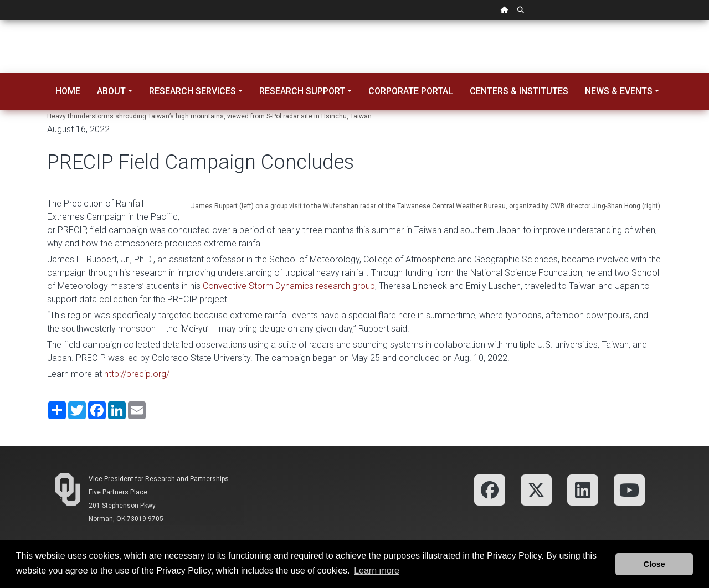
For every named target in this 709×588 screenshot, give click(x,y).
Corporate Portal (411, 91)
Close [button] (654, 564)
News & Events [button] (619, 91)
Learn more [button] (377, 571)
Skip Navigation (0, 20)
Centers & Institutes (519, 91)
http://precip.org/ (137, 374)
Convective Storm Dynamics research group (289, 286)
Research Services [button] (192, 91)
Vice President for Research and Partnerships (159, 479)
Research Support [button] (302, 91)
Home (68, 91)
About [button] (111, 91)
